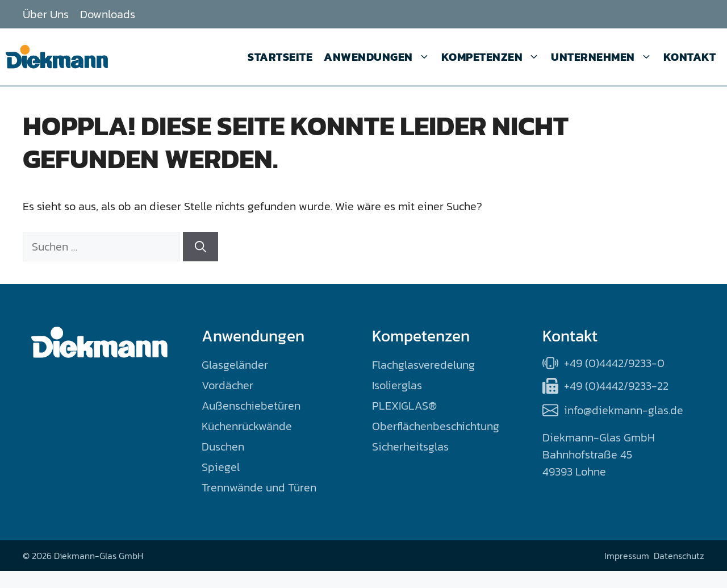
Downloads (108, 14)
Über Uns (46, 14)
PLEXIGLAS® (404, 406)
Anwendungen (377, 57)
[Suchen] (200, 247)
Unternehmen (601, 57)
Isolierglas (397, 385)
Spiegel (221, 467)
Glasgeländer (235, 365)
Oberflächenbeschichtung (436, 426)
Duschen (223, 447)
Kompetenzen (491, 57)
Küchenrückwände (247, 426)
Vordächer (227, 385)
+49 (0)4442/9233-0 (614, 363)
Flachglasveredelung (423, 365)
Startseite (280, 57)
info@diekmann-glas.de (624, 410)
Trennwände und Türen (259, 487)
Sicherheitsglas (410, 447)
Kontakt (690, 57)
